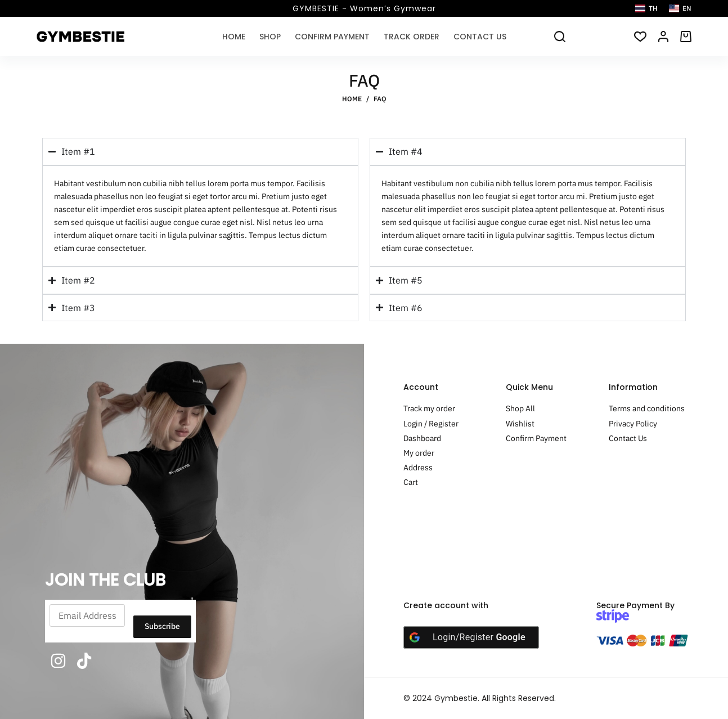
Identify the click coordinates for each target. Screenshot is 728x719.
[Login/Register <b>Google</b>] (471, 637)
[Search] (560, 37)
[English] (680, 8)
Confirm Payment (332, 37)
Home (234, 37)
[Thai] (646, 8)
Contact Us (480, 37)
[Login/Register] (663, 37)
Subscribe (162, 626)
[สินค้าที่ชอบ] (640, 37)
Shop (270, 37)
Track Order (412, 37)
